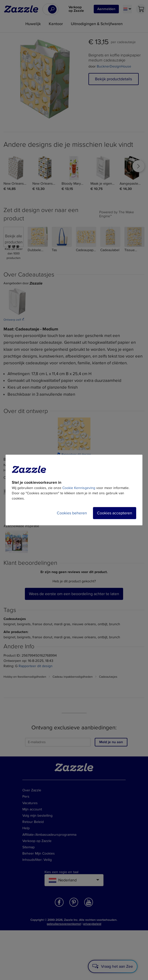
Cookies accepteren (115, 513)
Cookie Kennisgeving (79, 488)
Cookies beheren (72, 513)
